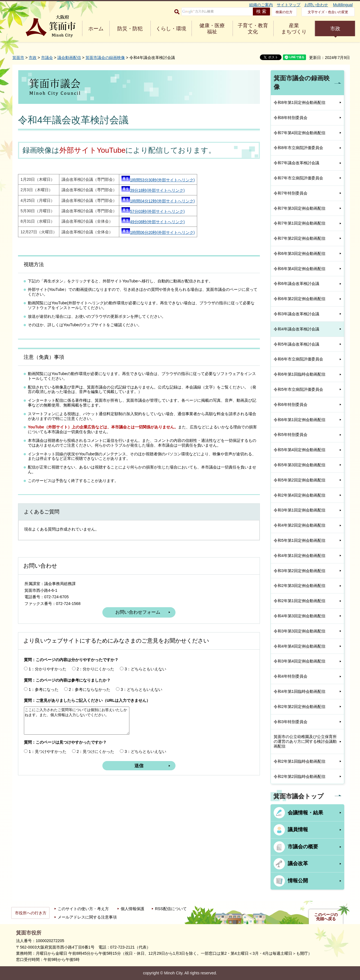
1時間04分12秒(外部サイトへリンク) (158, 201)
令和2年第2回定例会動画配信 (300, 707)
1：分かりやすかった (48, 669)
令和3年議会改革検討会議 (296, 314)
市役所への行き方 (31, 913)
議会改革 (298, 864)
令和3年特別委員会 (291, 722)
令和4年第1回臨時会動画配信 (300, 691)
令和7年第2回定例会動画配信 (300, 238)
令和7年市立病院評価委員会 (298, 178)
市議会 (47, 58)
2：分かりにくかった (96, 669)
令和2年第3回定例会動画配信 (300, 586)
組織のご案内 (261, 5)
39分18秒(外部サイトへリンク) (153, 190)
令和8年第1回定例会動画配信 (300, 102)
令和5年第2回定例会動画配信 (300, 480)
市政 (335, 29)
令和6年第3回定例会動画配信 (300, 253)
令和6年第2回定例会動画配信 (300, 299)
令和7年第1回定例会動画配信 (300, 223)
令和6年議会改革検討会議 (296, 284)
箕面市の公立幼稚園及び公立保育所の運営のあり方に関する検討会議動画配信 (305, 741)
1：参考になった (44, 689)
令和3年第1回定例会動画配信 (300, 510)
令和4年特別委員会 (291, 676)
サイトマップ (289, 5)
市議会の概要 (303, 847)
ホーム (96, 29)
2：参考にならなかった (90, 689)
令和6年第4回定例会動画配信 (300, 269)
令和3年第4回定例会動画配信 (300, 661)
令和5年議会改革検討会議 (296, 344)
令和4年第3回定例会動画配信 (300, 616)
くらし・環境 (171, 29)
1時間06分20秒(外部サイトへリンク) (158, 232)
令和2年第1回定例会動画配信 (300, 601)
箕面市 (18, 58)
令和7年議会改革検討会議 (296, 163)
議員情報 (298, 830)
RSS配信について (171, 909)
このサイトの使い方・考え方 (83, 909)
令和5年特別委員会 (291, 435)
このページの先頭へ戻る (326, 917)
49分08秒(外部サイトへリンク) (153, 222)
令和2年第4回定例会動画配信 (300, 495)
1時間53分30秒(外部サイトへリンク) (158, 180)
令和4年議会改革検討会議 (296, 329)
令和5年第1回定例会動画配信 (300, 540)
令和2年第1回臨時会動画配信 (300, 761)
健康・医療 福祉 (212, 29)
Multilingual (343, 5)
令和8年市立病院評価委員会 (298, 148)
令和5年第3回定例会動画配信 (300, 465)
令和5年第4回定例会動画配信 (300, 450)
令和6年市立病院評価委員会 (298, 359)
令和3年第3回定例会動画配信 (300, 631)
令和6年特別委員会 (291, 405)
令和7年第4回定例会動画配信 (300, 133)
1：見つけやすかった (48, 751)
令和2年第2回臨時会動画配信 (300, 776)
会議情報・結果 (305, 813)
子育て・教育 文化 (253, 29)
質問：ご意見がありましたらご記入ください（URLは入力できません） (87, 700)
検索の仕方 (284, 12)
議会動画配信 (69, 58)
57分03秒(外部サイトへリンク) (153, 211)
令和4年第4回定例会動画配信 (300, 646)
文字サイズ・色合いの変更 (328, 12)
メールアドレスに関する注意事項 (87, 917)
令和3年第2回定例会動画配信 (300, 571)
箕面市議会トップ (299, 796)
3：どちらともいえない (145, 669)
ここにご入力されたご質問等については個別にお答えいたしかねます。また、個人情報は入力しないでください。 (77, 721)
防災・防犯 (130, 29)
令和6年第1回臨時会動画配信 (300, 374)
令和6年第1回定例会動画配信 (300, 420)
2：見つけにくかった (96, 751)
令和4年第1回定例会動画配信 (300, 556)
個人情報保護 (132, 909)
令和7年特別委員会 (291, 193)
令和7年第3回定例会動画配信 (300, 208)
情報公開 (298, 881)
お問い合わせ (316, 5)
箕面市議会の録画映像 (105, 58)
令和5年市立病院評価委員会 (298, 389)
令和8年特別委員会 (291, 118)
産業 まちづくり (294, 29)
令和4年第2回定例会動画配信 (300, 525)
